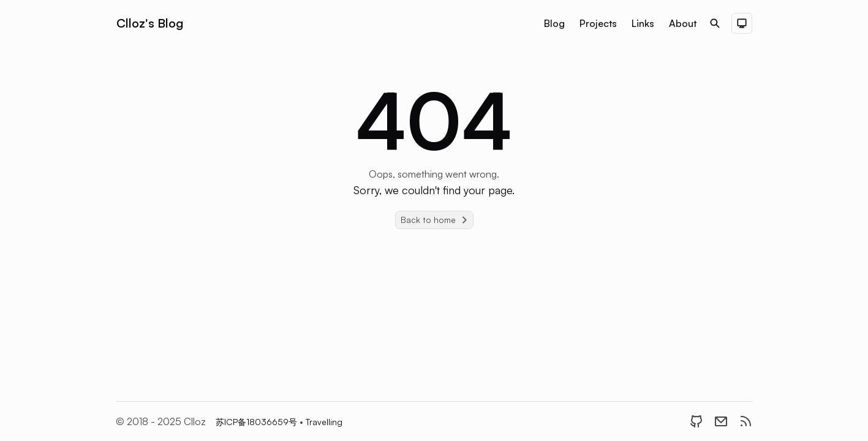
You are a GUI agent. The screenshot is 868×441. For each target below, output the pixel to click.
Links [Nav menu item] (643, 23)
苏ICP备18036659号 (258, 422)
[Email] (721, 421)
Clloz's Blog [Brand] (150, 23)
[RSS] (745, 421)
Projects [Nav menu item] (598, 23)
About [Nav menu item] (683, 23)
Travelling (324, 422)
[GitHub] (696, 421)
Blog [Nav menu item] (554, 23)
